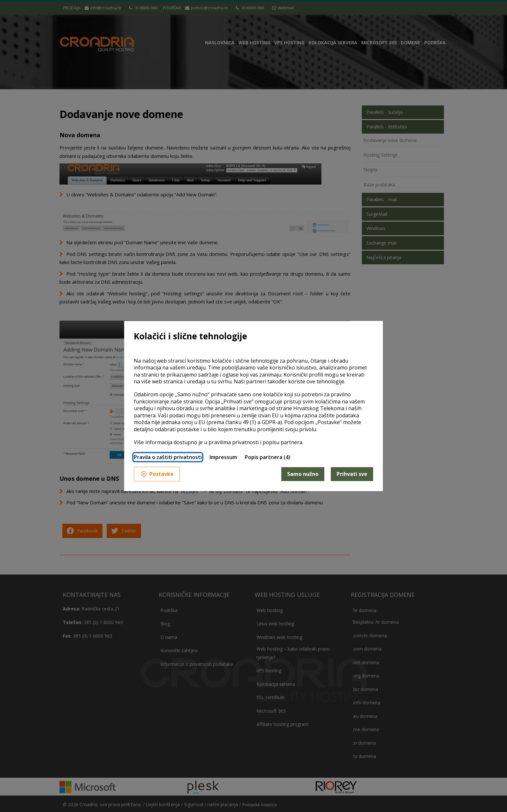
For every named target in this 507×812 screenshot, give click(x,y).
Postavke (157, 474)
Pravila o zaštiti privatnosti (168, 457)
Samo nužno (303, 474)
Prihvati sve (352, 474)
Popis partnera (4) (268, 457)
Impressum (223, 457)
